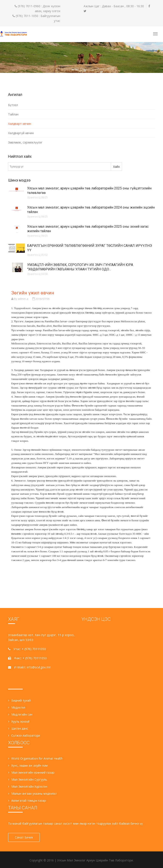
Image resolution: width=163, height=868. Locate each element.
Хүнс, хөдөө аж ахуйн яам (28, 765)
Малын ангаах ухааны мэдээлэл (32, 793)
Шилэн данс (18, 728)
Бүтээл (13, 105)
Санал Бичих (25, 837)
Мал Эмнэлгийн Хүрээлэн (28, 786)
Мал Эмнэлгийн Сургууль (28, 779)
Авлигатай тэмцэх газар (27, 801)
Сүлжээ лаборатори (24, 735)
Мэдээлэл (17, 707)
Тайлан (13, 114)
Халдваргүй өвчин (21, 133)
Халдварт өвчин (20, 124)
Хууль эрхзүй (19, 721)
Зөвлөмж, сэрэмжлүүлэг (25, 142)
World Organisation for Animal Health (35, 758)
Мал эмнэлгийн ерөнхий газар (31, 772)
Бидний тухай (19, 700)
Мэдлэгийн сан (20, 714)
